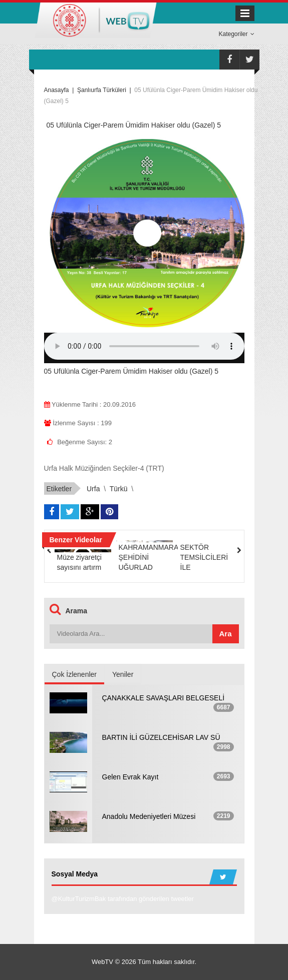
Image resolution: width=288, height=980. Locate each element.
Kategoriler (236, 34)
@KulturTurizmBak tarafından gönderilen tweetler (123, 899)
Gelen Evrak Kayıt (130, 777)
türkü (119, 489)
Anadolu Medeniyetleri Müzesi (149, 816)
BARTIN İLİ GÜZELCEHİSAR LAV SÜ (161, 737)
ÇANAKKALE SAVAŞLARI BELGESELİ (164, 698)
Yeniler (123, 674)
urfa (93, 489)
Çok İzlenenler (75, 674)
